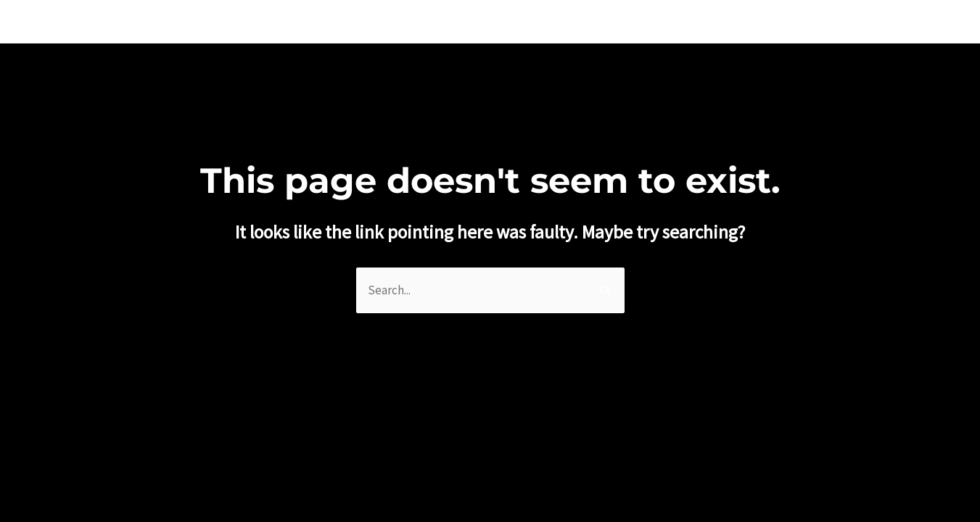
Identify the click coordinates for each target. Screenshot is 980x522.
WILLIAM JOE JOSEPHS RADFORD (156, 21)
